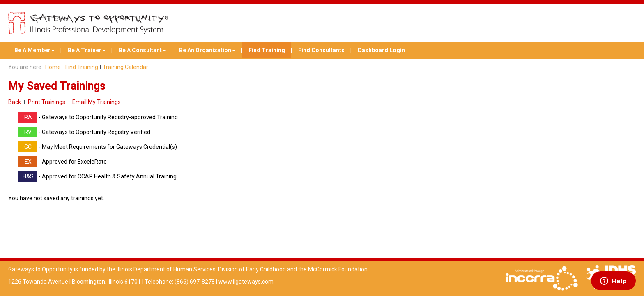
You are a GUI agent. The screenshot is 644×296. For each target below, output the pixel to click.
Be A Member (34, 50)
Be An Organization (207, 50)
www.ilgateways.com (246, 282)
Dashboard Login (381, 50)
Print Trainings (47, 102)
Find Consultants (321, 50)
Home (53, 67)
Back (15, 102)
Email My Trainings (97, 102)
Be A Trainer (87, 50)
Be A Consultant (142, 50)
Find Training (267, 50)
